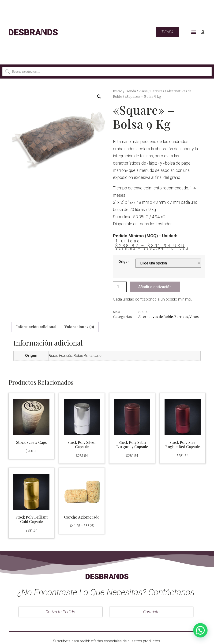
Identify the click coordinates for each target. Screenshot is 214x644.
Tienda (130, 91)
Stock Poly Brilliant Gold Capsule (32, 519)
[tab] (36, 327)
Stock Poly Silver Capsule (82, 444)
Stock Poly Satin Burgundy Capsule (132, 444)
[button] (194, 32)
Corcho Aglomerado (82, 517)
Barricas (157, 91)
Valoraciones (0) (79, 327)
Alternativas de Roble (156, 317)
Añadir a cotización (155, 287)
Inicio (118, 91)
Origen (124, 262)
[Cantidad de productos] (120, 287)
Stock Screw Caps (32, 442)
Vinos (143, 91)
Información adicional (36, 327)
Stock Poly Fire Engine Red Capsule (183, 444)
